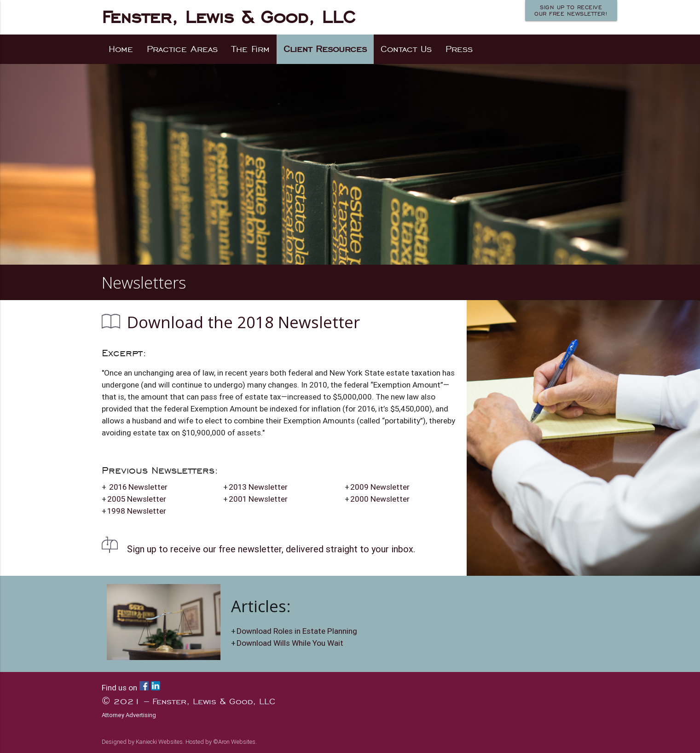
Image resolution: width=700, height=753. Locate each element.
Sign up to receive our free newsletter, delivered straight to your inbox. (271, 549)
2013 (258, 487)
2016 (138, 487)
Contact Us (406, 49)
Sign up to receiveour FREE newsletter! (571, 11)
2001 (258, 499)
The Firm (251, 49)
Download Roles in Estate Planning (297, 631)
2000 (380, 499)
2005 (137, 499)
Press (459, 49)
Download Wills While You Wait (290, 643)
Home (121, 49)
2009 (380, 487)
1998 (137, 511)
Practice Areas (182, 49)
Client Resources (325, 49)
